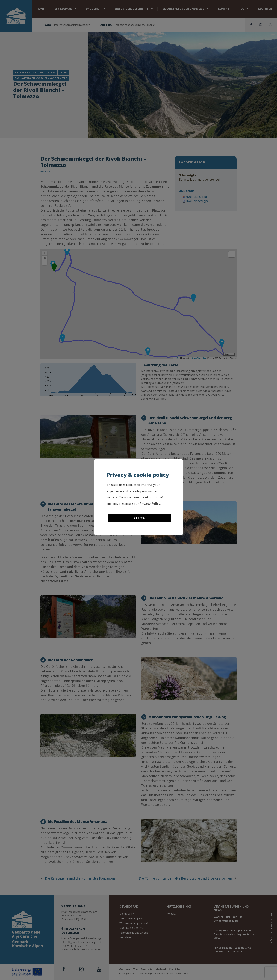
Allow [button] (139, 518)
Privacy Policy (150, 504)
